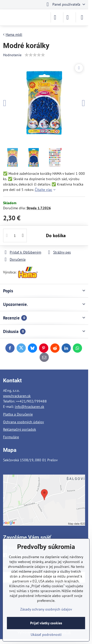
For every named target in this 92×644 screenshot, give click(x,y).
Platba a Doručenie (18, 414)
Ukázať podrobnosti (46, 635)
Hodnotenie (12, 55)
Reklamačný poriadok (20, 429)
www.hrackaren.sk (17, 396)
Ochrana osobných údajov (24, 422)
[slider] (35, 55)
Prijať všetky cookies (46, 623)
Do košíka (56, 235)
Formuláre (11, 437)
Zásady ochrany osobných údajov (46, 609)
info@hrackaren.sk (30, 407)
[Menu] (82, 17)
